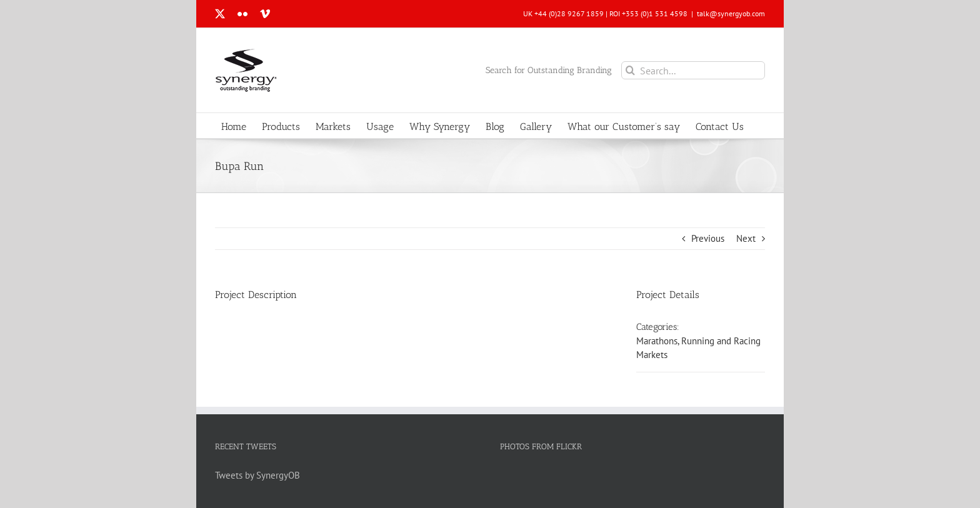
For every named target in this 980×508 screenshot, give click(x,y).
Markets (652, 355)
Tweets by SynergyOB (257, 475)
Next (746, 238)
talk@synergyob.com (731, 13)
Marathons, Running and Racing (698, 341)
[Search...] (693, 70)
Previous (708, 238)
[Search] (630, 70)
